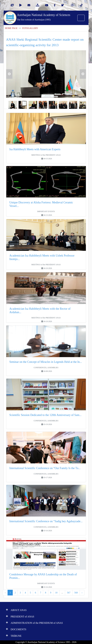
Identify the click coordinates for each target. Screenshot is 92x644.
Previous (9, 74)
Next (83, 74)
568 (76, 593)
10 (56, 593)
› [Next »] (82, 593)
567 (69, 593)
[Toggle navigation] (81, 18)
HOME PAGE (11, 28)
